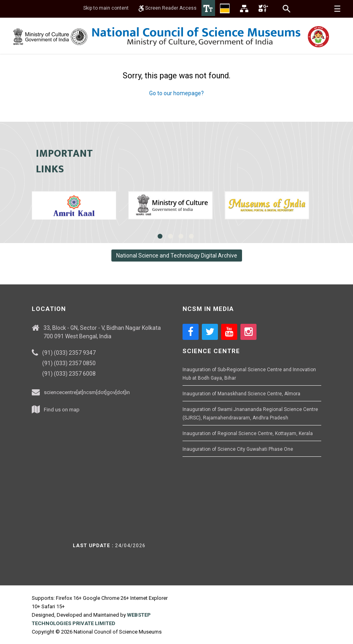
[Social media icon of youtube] (229, 332)
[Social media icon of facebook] (191, 332)
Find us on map (62, 410)
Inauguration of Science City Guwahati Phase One (238, 449)
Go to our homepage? (176, 93)
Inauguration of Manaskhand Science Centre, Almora (241, 394)
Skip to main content (106, 8)
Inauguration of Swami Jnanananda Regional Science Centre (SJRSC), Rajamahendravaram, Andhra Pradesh (250, 414)
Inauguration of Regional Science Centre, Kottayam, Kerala (248, 433)
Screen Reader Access (167, 8)
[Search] (287, 8)
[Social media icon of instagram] (248, 332)
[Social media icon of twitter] (210, 332)
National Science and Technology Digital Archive (177, 256)
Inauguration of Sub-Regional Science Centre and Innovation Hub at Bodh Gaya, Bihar (249, 374)
